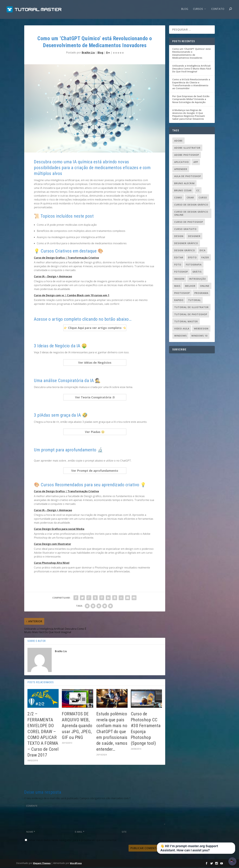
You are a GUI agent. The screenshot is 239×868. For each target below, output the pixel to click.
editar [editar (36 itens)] (179, 258)
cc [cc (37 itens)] (198, 191)
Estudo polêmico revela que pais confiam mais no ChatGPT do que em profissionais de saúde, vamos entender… (112, 733)
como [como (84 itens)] (178, 198)
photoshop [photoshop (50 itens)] (182, 294)
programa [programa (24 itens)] (201, 294)
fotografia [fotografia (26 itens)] (194, 266)
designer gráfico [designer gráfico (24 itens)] (186, 244)
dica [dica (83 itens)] (203, 251)
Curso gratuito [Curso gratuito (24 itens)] (185, 230)
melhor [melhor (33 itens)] (190, 287)
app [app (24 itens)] (196, 163)
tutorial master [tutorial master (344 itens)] (186, 322)
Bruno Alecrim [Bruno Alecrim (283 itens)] (184, 184)
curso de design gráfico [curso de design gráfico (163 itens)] (191, 206)
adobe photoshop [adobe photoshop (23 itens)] (187, 156)
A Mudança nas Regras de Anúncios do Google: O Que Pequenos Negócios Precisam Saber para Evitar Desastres (189, 116)
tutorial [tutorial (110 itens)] (194, 301)
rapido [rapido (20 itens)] (179, 301)
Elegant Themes (42, 864)
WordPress (76, 864)
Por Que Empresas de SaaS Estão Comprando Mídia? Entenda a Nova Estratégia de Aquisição (191, 100)
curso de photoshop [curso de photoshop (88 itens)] (189, 223)
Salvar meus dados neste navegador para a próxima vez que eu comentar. (73, 841)
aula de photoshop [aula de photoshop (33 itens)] (188, 177)
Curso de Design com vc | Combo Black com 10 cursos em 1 (72, 296)
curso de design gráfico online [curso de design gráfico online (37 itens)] (191, 214)
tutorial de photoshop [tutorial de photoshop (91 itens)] (191, 315)
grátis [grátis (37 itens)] (197, 273)
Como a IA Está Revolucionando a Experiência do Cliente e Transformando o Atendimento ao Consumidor (191, 85)
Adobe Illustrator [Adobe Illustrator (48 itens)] (187, 149)
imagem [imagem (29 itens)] (179, 280)
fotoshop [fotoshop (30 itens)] (181, 273)
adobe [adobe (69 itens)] (178, 142)
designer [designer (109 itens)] (194, 237)
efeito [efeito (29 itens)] (192, 258)
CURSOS (198, 10)
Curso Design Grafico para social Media (59, 530)
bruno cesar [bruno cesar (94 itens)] (183, 191)
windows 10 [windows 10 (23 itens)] (199, 337)
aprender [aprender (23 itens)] (181, 170)
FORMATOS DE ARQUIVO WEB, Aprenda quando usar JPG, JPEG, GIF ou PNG (77, 727)
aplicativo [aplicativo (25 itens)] (182, 163)
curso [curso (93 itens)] (203, 198)
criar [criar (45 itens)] (190, 198)
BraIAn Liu (88, 54)
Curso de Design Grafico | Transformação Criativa (66, 259)
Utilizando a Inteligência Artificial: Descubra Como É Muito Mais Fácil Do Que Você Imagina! (192, 70)
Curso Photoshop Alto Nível (52, 564)
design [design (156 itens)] (179, 237)
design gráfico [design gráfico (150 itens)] (185, 251)
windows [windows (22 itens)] (180, 337)
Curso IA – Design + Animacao (53, 278)
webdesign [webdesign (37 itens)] (201, 329)
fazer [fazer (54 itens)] (205, 258)
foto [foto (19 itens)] (178, 266)
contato (218, 10)
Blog (185, 10)
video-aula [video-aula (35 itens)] (182, 329)
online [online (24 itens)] (205, 287)
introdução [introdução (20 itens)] (197, 280)
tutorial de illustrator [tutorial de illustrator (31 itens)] (191, 308)
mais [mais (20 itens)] (177, 287)
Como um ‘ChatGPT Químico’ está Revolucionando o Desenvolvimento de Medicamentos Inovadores (191, 54)
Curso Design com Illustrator (52, 545)
